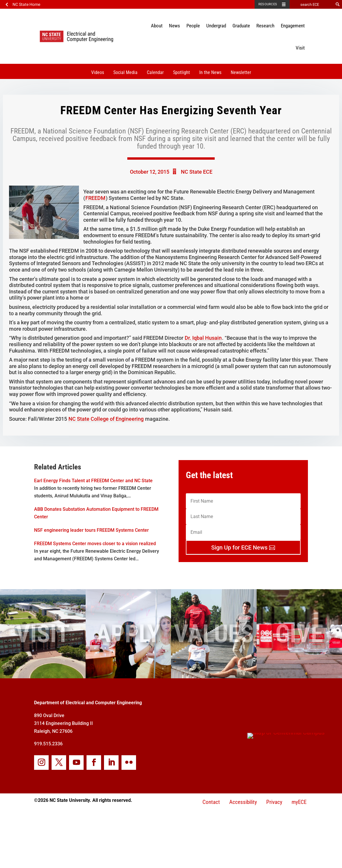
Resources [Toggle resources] (268, 4)
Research (265, 26)
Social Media (125, 72)
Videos (98, 72)
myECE (299, 802)
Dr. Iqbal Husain (203, 338)
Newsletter (241, 72)
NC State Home (26, 4)
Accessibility (243, 802)
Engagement (293, 26)
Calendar (155, 72)
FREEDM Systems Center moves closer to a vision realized (95, 544)
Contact (211, 802)
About (157, 26)
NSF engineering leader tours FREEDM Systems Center (91, 530)
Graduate (241, 26)
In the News (210, 72)
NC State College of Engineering (106, 419)
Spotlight (181, 72)
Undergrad (216, 26)
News (174, 26)
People (193, 26)
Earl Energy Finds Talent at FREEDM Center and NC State (93, 481)
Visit (300, 48)
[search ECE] (311, 4)
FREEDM (95, 198)
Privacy (274, 802)
